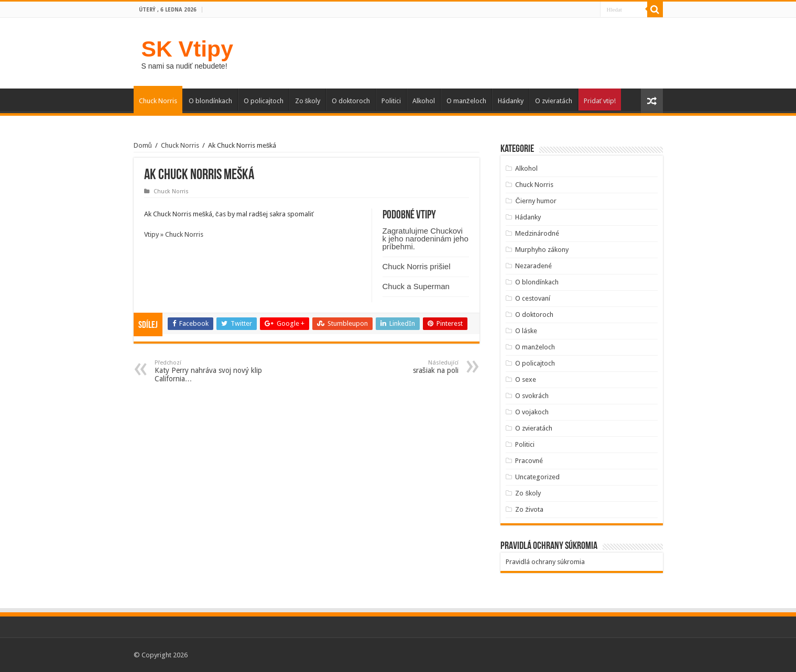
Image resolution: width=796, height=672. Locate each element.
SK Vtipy (187, 49)
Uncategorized (537, 477)
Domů (143, 145)
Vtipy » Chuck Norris (174, 234)
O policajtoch (264, 101)
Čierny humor (536, 201)
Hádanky (511, 101)
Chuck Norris (158, 101)
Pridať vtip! (600, 101)
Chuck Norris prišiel (417, 266)
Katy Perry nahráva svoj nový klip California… (208, 371)
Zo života (529, 509)
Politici (391, 101)
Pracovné (529, 461)
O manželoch (466, 101)
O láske (526, 331)
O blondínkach (210, 101)
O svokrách (532, 396)
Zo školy (308, 101)
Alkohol (424, 101)
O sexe (526, 379)
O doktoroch (351, 101)
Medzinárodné (537, 233)
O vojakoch (532, 412)
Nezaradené (533, 266)
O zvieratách (554, 101)
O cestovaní (533, 298)
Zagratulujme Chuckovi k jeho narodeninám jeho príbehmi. (426, 239)
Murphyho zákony (542, 250)
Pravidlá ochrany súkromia (545, 562)
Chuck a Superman (416, 286)
